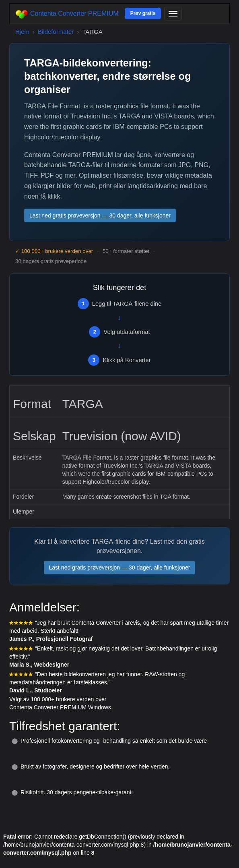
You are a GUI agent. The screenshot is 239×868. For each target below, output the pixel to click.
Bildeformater (56, 32)
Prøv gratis (143, 13)
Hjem (22, 32)
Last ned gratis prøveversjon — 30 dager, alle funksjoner (100, 215)
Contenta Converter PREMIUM (67, 14)
